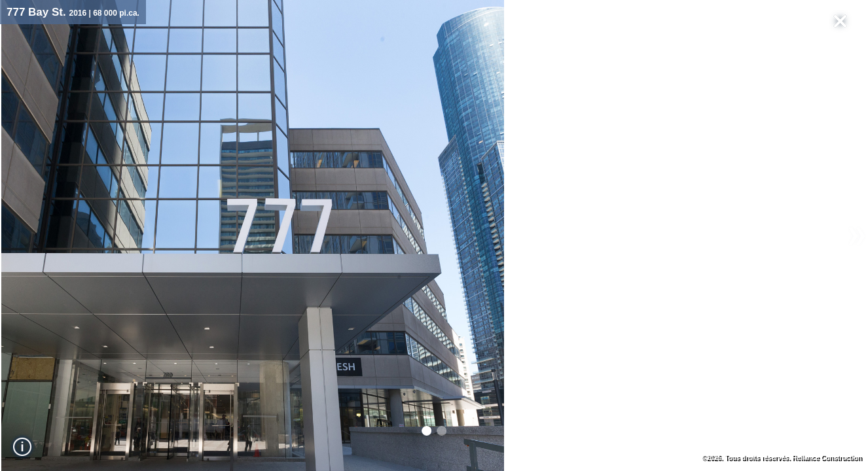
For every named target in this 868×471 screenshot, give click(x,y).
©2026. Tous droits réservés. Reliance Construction (782, 458)
